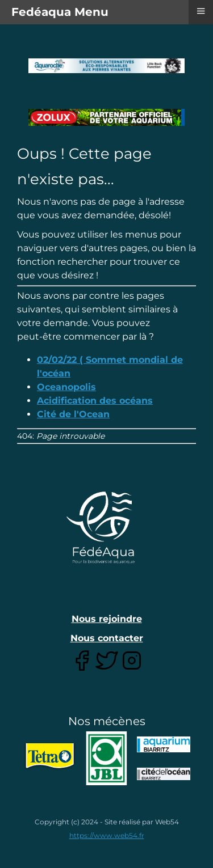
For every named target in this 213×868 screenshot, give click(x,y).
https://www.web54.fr (107, 835)
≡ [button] (201, 11)
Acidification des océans (95, 401)
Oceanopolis (66, 387)
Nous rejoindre (107, 619)
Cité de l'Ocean (73, 414)
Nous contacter (107, 638)
